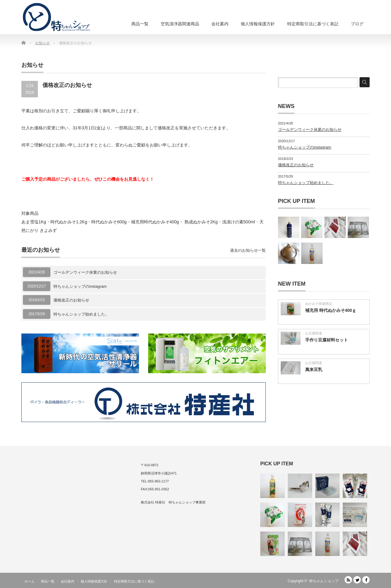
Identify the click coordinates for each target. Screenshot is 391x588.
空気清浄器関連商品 (180, 24)
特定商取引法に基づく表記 (313, 24)
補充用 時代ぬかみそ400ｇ (331, 310)
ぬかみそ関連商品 (319, 304)
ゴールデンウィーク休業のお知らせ (85, 272)
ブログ (357, 24)
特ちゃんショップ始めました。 (81, 314)
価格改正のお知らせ (71, 300)
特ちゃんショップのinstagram (80, 286)
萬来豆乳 (314, 370)
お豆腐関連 (314, 333)
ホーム (29, 581)
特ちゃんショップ (324, 581)
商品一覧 (140, 24)
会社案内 (220, 24)
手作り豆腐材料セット (327, 340)
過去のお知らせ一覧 (248, 250)
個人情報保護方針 (258, 24)
